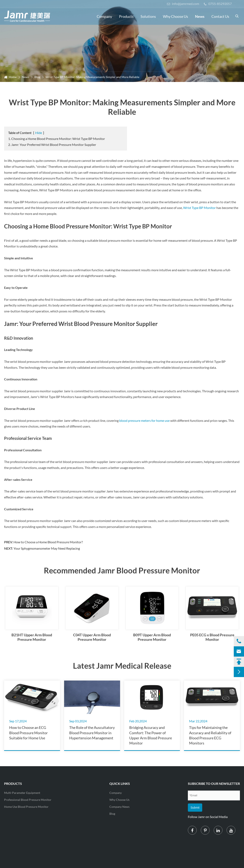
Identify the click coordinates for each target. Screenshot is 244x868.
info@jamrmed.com (183, 4)
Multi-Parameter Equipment (22, 793)
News (200, 16)
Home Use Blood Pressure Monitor (26, 807)
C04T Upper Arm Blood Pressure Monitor (92, 637)
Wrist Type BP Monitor (200, 208)
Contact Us (220, 16)
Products (126, 16)
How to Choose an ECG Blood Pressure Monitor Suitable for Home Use (28, 733)
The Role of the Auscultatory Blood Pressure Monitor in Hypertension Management (92, 733)
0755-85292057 (218, 4)
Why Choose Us (175, 16)
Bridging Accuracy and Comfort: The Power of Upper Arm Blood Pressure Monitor (151, 735)
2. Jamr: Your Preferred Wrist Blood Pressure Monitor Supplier (52, 145)
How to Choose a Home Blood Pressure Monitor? (48, 542)
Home (13, 77)
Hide (39, 133)
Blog (37, 77)
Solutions (148, 16)
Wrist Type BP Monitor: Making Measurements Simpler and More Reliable (92, 77)
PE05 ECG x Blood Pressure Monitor (212, 637)
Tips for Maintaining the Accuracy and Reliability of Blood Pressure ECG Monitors (210, 735)
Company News (119, 807)
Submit (195, 808)
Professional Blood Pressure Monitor (28, 800)
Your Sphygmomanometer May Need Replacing (47, 548)
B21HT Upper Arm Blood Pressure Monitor (32, 637)
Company (104, 16)
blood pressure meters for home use (144, 420)
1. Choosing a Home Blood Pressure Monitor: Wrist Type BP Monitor (57, 139)
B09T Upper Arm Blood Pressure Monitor (152, 637)
